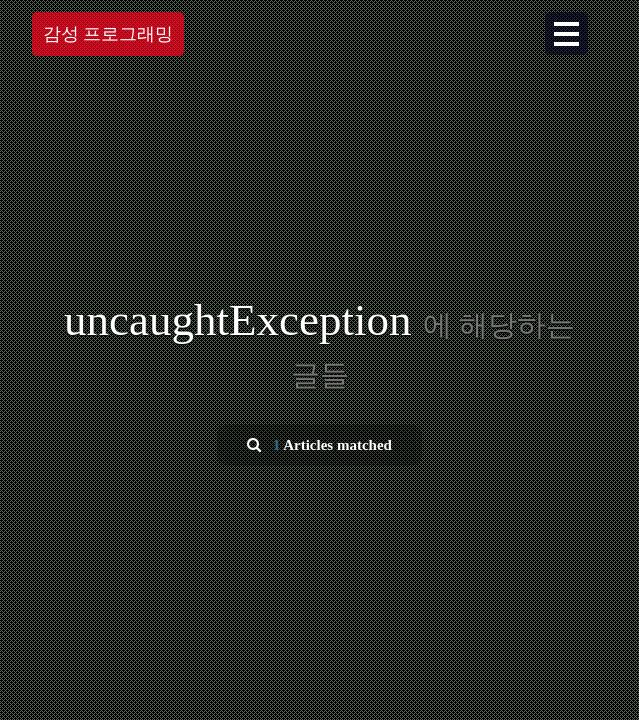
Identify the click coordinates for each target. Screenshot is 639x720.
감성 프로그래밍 (108, 34)
